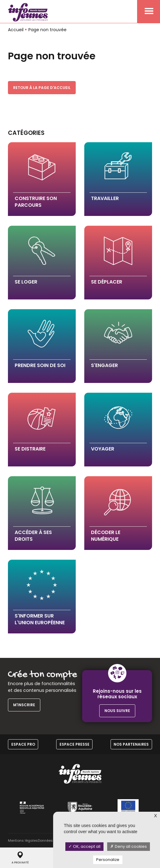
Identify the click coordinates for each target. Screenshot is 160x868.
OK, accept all (84, 846)
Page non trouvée (47, 30)
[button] (42, 179)
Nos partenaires (131, 744)
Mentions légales (23, 840)
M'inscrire (24, 705)
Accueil (16, 30)
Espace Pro (23, 744)
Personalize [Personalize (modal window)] (108, 860)
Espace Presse (75, 744)
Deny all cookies (129, 846)
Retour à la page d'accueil (42, 88)
